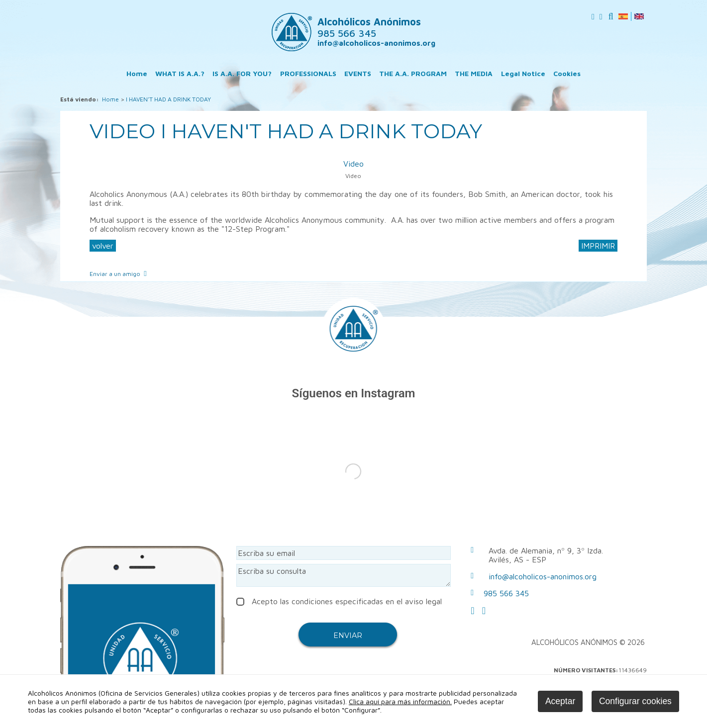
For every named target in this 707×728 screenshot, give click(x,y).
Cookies (567, 73)
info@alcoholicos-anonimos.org (376, 43)
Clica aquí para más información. (400, 701)
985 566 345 (506, 593)
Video (353, 164)
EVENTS (358, 73)
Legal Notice (523, 73)
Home (137, 73)
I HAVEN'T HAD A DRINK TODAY (168, 99)
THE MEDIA (474, 73)
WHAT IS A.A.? (180, 73)
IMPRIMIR (598, 246)
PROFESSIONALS (308, 73)
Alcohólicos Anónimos (369, 27)
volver (103, 246)
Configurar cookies (635, 701)
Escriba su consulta (344, 575)
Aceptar (560, 701)
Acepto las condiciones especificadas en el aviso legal (339, 601)
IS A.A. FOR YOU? (242, 73)
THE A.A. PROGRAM (413, 73)
